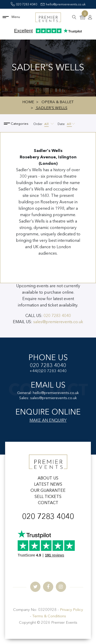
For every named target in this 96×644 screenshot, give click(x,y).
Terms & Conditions (49, 616)
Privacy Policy (71, 610)
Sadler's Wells (51, 108)
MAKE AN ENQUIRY (48, 421)
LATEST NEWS (48, 485)
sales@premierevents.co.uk (58, 322)
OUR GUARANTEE (48, 491)
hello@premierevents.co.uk (63, 5)
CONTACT (48, 503)
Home (28, 102)
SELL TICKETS (48, 497)
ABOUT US (48, 478)
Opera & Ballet (58, 102)
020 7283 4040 (24, 5)
